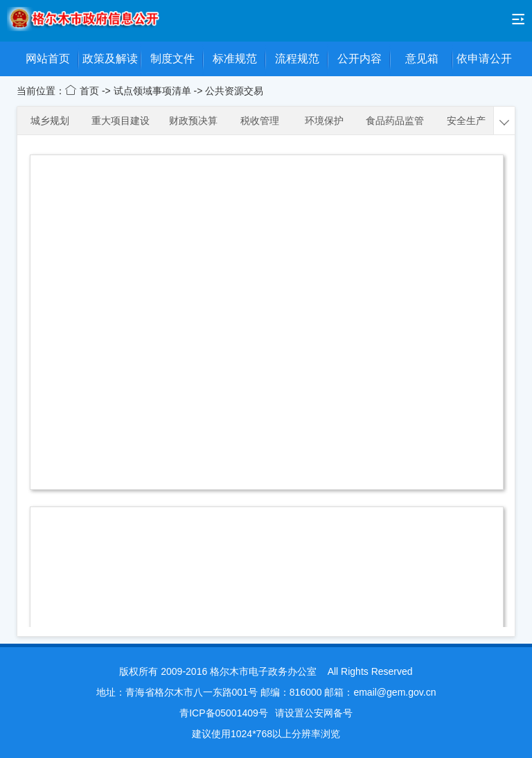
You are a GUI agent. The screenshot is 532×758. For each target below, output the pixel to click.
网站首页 (48, 59)
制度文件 (172, 59)
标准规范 (235, 59)
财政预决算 (193, 121)
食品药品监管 (395, 121)
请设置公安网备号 (314, 713)
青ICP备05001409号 (224, 713)
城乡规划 (50, 121)
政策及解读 (110, 59)
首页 (91, 91)
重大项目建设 (121, 121)
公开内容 (360, 59)
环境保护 (324, 121)
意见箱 (422, 59)
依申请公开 (484, 59)
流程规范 (297, 59)
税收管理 (260, 121)
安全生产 (466, 121)
